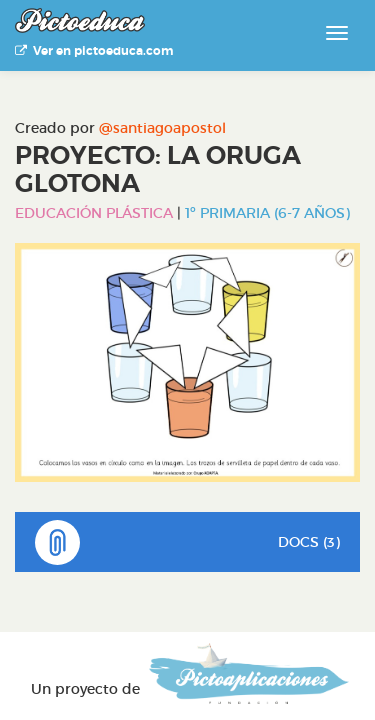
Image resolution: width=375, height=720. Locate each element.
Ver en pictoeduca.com (94, 51)
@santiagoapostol (162, 128)
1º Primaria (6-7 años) (267, 213)
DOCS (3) (187, 542)
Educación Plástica (94, 213)
